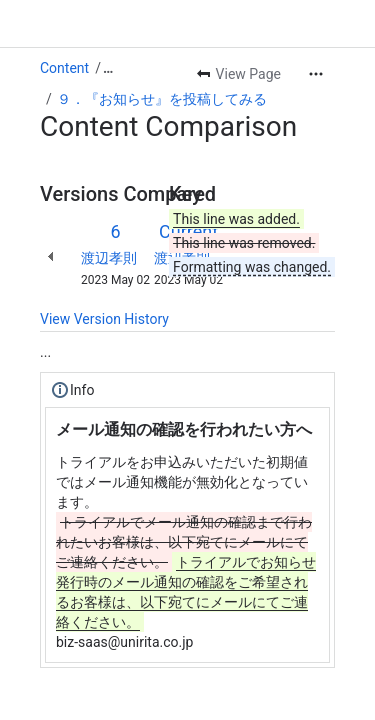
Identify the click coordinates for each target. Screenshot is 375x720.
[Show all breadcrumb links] (108, 68)
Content (64, 68)
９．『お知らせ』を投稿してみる (162, 99)
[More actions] (316, 74)
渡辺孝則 (109, 258)
